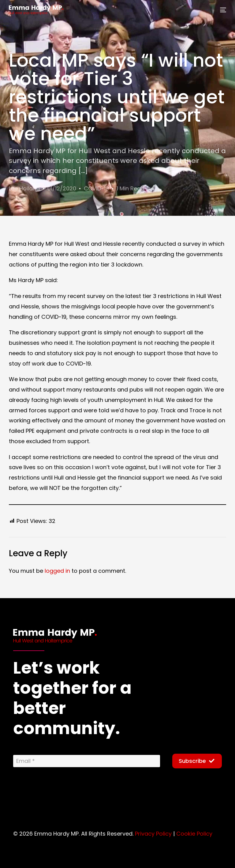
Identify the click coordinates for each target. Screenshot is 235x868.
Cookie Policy (194, 833)
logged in (57, 570)
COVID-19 (96, 188)
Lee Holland (24, 188)
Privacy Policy (153, 833)
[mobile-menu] (221, 10)
